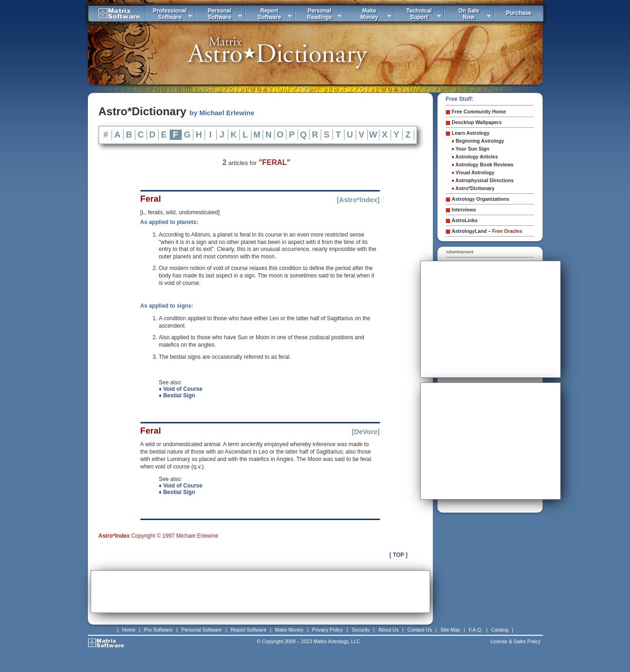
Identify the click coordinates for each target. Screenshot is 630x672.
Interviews (464, 210)
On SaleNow (469, 14)
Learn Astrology (471, 133)
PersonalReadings (319, 14)
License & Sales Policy (516, 641)
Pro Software (159, 630)
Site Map (451, 630)
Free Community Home (479, 112)
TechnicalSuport (419, 14)
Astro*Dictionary (473, 188)
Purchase (518, 13)
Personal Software (202, 630)
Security (361, 630)
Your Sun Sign (471, 149)
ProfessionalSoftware (170, 14)
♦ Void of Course (181, 389)
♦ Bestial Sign (177, 395)
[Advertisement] (260, 592)
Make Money (289, 630)
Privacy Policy (327, 630)
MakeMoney (369, 14)
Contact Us (420, 630)
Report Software (249, 630)
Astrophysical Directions (483, 180)
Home (129, 630)
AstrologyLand (487, 231)
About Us (389, 630)
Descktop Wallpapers (477, 122)
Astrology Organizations (481, 199)
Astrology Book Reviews (483, 165)
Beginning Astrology (478, 141)
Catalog (500, 630)
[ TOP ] (399, 555)
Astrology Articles (475, 157)
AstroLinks (465, 220)
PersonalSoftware (220, 14)
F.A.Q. (476, 630)
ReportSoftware (269, 14)
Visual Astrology (473, 172)
